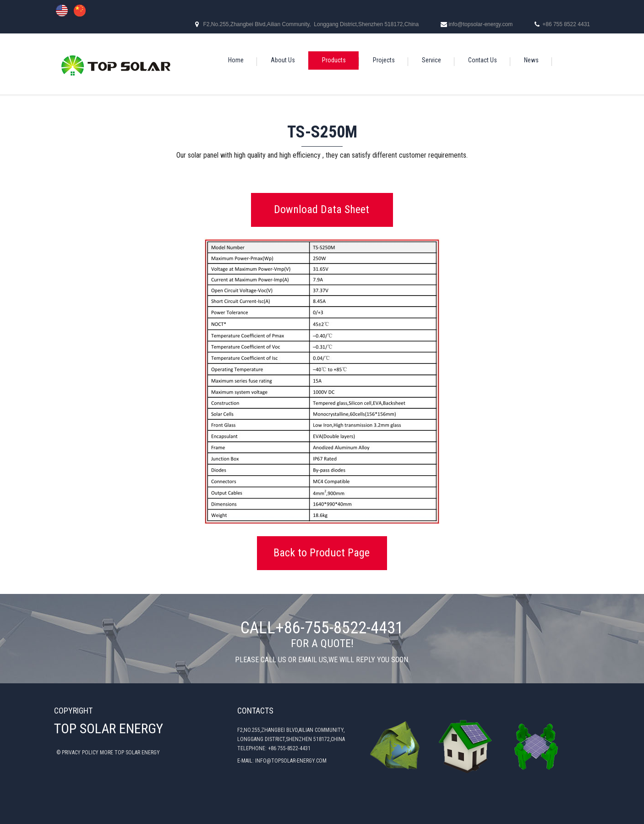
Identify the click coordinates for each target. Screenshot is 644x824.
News (531, 60)
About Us (283, 60)
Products (334, 60)
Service (431, 60)
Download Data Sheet (322, 209)
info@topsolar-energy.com (480, 24)
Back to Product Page (322, 553)
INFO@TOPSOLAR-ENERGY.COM (291, 761)
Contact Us (483, 60)
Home (236, 60)
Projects (384, 60)
